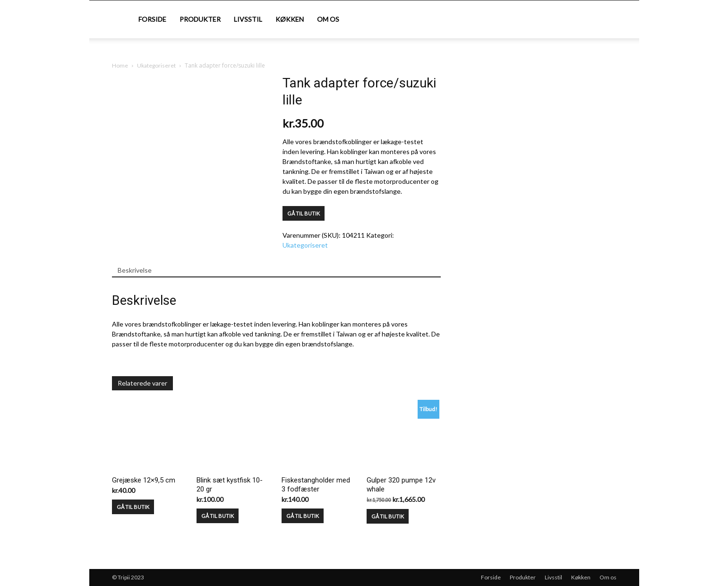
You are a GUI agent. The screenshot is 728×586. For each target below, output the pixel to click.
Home (120, 65)
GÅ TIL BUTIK (304, 213)
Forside (152, 19)
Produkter (200, 19)
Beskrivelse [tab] (135, 270)
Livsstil (248, 19)
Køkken (290, 19)
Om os (328, 19)
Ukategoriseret (156, 65)
